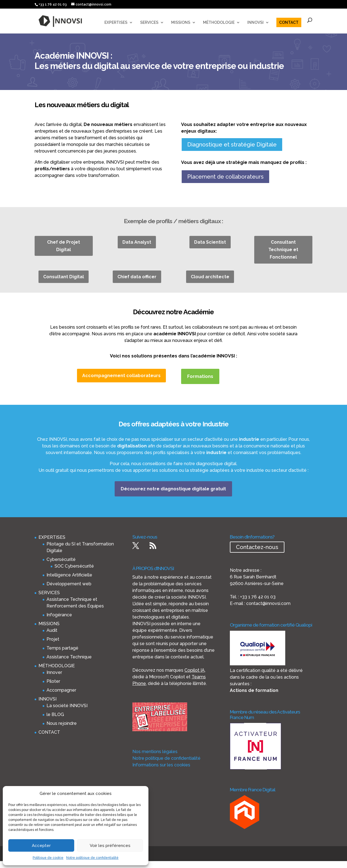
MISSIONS (181, 23)
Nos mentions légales (155, 752)
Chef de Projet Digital (64, 246)
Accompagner (61, 690)
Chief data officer (137, 277)
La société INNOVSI (67, 706)
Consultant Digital (64, 277)
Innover (54, 672)
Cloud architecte (210, 277)
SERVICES (149, 23)
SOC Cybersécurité (74, 566)
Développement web (69, 584)
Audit (52, 630)
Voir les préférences (110, 846)
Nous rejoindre (62, 723)
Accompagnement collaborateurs (121, 376)
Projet (53, 639)
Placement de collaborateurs (225, 177)
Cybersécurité (61, 559)
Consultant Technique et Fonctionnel (283, 250)
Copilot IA (195, 670)
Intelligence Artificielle (69, 575)
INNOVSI (255, 23)
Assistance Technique (69, 657)
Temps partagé (62, 648)
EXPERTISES (116, 23)
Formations (200, 376)
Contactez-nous (257, 547)
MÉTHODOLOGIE (219, 23)
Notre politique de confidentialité (92, 858)
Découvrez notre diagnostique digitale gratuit (173, 489)
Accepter (41, 846)
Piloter (53, 681)
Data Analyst (137, 242)
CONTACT (289, 22)
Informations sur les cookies (161, 765)
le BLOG (55, 714)
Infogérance (59, 615)
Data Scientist (210, 242)
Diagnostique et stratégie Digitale (232, 145)
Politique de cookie (48, 858)
